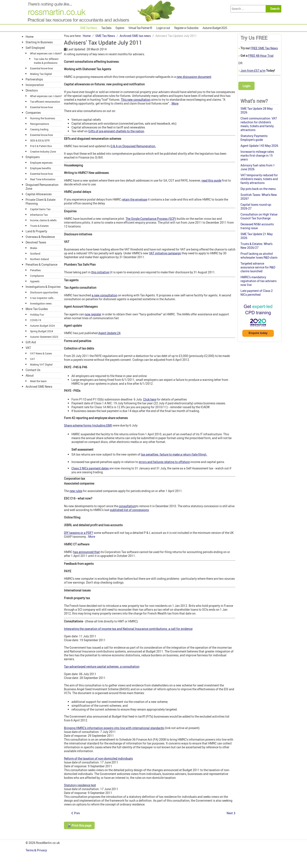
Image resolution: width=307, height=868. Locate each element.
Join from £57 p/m (253, 71)
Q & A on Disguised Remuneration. (133, 146)
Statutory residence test (80, 785)
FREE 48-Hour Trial (261, 56)
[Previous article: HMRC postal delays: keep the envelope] (76, 813)
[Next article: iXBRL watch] (231, 813)
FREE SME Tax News (264, 48)
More (92, 537)
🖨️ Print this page (79, 825)
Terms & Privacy (37, 850)
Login (246, 86)
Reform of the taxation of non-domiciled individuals (98, 758)
